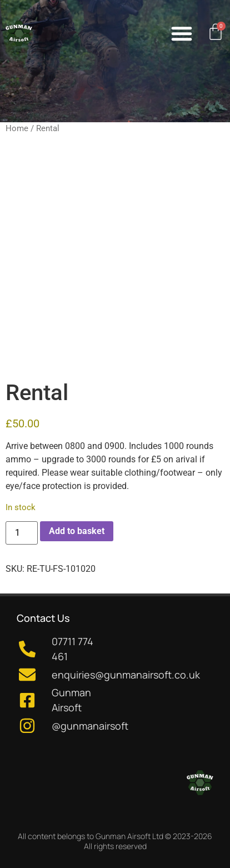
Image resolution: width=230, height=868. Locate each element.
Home (17, 128)
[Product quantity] (22, 533)
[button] (182, 33)
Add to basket (77, 531)
